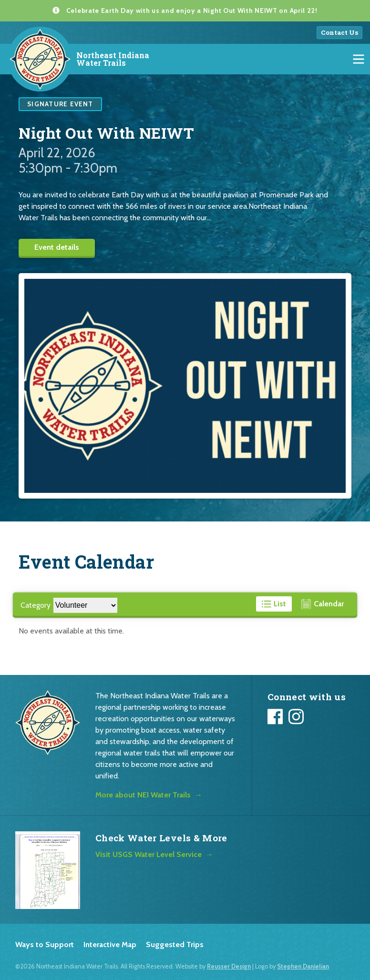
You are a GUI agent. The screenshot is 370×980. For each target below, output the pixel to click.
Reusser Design (229, 966)
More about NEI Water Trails (143, 795)
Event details (57, 247)
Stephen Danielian (303, 966)
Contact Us (339, 32)
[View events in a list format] (274, 604)
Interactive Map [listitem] (110, 944)
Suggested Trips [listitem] (175, 944)
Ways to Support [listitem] (45, 944)
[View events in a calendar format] (323, 604)
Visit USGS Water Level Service (149, 854)
